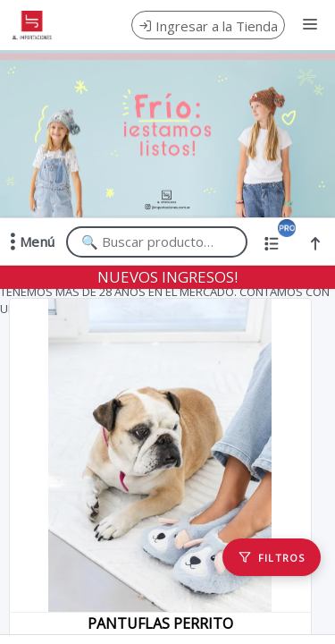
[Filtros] (272, 557)
